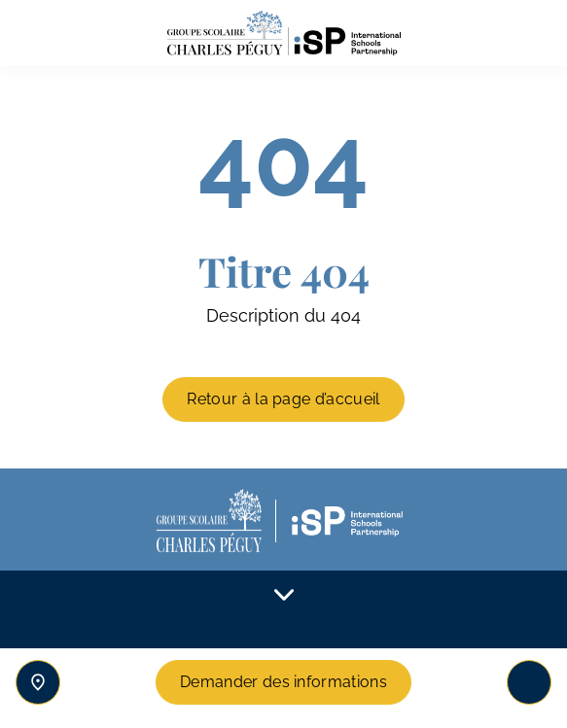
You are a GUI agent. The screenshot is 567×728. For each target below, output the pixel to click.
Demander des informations (283, 682)
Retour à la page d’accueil (283, 399)
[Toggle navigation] (529, 682)
